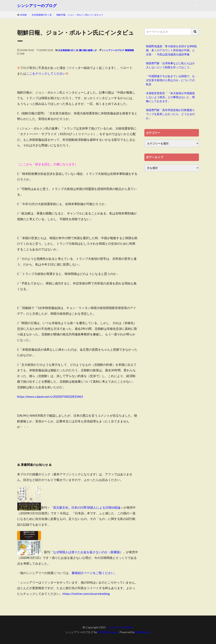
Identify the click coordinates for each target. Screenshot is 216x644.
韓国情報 (129, 50)
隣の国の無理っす (88, 50)
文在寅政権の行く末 (42, 15)
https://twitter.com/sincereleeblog (86, 594)
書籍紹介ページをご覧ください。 (94, 573)
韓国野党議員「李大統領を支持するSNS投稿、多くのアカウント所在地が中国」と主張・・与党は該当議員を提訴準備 (171, 50)
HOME (23, 15)
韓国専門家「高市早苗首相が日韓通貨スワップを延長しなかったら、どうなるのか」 (170, 114)
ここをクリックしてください (46, 73)
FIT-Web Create (108, 632)
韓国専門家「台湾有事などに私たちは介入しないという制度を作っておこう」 (170, 65)
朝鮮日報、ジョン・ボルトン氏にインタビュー (80, 15)
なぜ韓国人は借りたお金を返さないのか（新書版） (88, 552)
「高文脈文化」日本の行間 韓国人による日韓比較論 (85, 507)
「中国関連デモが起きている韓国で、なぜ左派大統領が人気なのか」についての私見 (170, 80)
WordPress (143, 632)
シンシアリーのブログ (37, 6)
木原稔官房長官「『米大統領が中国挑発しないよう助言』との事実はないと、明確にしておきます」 (170, 97)
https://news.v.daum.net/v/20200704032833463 (50, 397)
